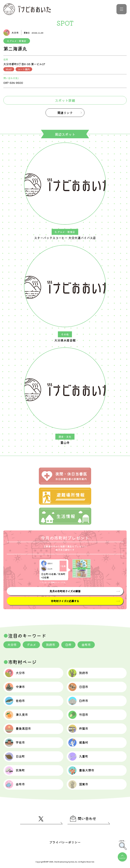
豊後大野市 (81, 770)
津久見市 (17, 715)
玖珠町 (15, 770)
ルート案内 (24, 69)
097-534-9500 (13, 83)
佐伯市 (15, 701)
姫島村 (78, 743)
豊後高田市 (18, 729)
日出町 (15, 757)
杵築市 (78, 729)
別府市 (51, 645)
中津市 (15, 687)
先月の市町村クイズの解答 (65, 591)
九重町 (78, 757)
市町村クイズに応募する (65, 601)
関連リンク (65, 113)
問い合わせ (83, 819)
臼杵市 (78, 701)
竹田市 (78, 715)
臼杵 (68, 645)
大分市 (12, 645)
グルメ (31, 645)
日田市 (78, 687)
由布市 (86, 645)
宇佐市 (15, 743)
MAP (9, 69)
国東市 (78, 784)
